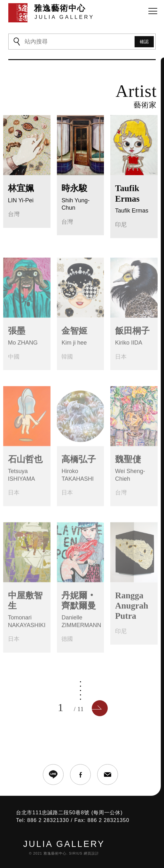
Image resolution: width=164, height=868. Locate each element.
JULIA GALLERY (64, 844)
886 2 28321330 (48, 820)
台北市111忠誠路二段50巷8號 (53, 812)
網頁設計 (91, 853)
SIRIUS (76, 853)
